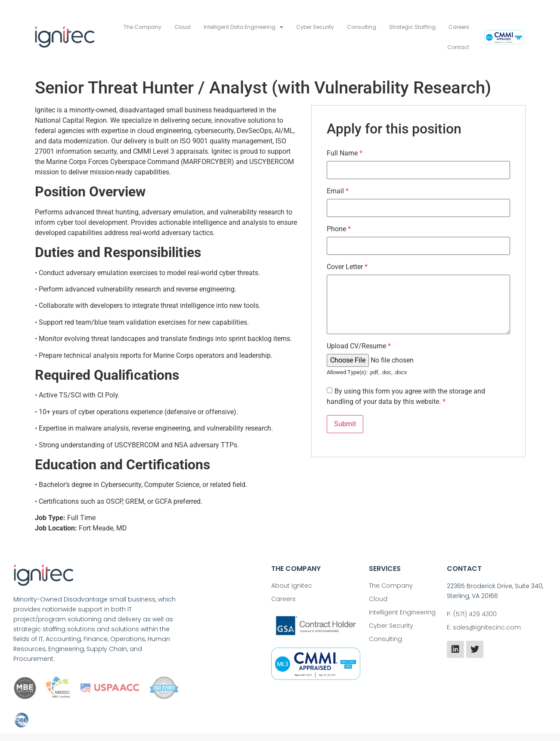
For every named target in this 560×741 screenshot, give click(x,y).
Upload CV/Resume (359, 346)
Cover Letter (347, 267)
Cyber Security (315, 27)
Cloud (183, 27)
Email (338, 191)
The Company (142, 27)
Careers (459, 27)
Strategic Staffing (412, 27)
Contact (458, 47)
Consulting (362, 27)
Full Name (345, 153)
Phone (339, 229)
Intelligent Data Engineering (243, 27)
